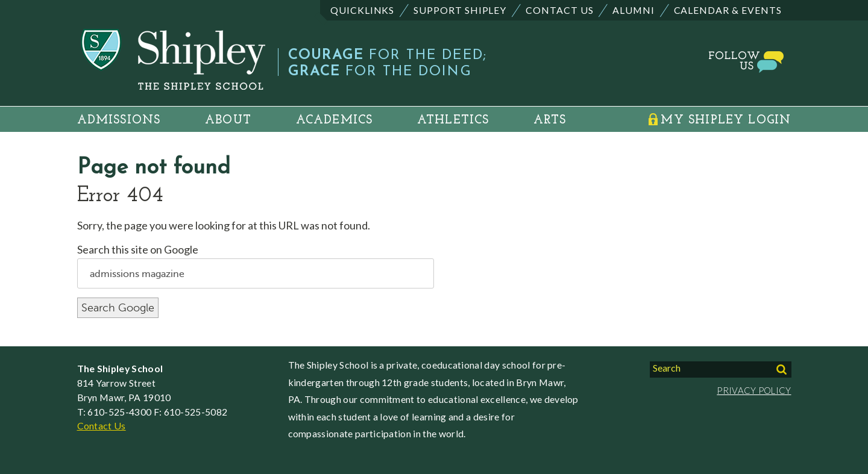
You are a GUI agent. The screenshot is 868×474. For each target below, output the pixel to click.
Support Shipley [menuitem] (460, 10)
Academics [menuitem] (335, 120)
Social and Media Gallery (706, 59)
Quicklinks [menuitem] (363, 10)
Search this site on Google (138, 249)
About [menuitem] (228, 120)
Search (667, 368)
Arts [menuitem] (550, 120)
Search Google (118, 308)
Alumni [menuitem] (634, 10)
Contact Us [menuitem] (560, 10)
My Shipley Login (726, 120)
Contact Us (102, 426)
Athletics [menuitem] (453, 120)
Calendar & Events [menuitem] (728, 10)
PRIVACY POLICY (754, 390)
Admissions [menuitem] (119, 120)
